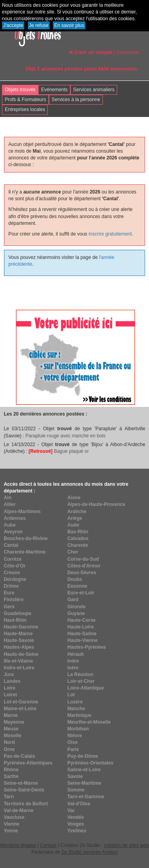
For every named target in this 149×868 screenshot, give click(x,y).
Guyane (76, 613)
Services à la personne (76, 100)
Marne (11, 715)
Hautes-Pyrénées (86, 647)
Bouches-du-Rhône (26, 538)
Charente (77, 545)
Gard (73, 600)
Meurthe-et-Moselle (89, 722)
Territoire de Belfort (26, 804)
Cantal (11, 545)
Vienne (11, 824)
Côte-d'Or (15, 566)
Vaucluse (14, 817)
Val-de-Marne (18, 811)
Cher (73, 552)
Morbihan (78, 729)
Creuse (12, 573)
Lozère (75, 702)
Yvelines (77, 831)
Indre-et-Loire (19, 668)
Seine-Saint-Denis (24, 790)
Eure (9, 593)
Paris (73, 749)
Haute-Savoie (19, 640)
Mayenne (14, 722)
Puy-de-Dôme (82, 756)
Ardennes (15, 518)
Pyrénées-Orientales (90, 763)
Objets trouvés (20, 90)
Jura (9, 674)
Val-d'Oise (79, 804)
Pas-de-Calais (19, 756)
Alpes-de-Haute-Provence (96, 504)
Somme (76, 790)
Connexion (128, 52)
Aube (10, 525)
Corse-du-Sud (83, 559)
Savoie (75, 776)
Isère (73, 668)
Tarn (9, 797)
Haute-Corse (81, 620)
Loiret (10, 695)
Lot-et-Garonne (21, 702)
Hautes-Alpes (19, 647)
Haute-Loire (80, 627)
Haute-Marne (18, 634)
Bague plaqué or (59, 451)
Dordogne (15, 579)
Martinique (79, 715)
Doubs (74, 579)
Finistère (14, 600)
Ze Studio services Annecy (89, 852)
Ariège (74, 518)
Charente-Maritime (24, 552)
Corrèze (13, 559)
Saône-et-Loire (84, 770)
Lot (71, 695)
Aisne (74, 498)
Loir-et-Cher (81, 681)
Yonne (11, 831)
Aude (73, 525)
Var (71, 811)
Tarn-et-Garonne (86, 797)
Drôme (11, 586)
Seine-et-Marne (21, 783)
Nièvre (74, 736)
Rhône (11, 770)
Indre (73, 661)
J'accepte (13, 25)
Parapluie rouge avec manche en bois (65, 436)
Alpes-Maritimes (22, 512)
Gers (9, 607)
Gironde (76, 607)
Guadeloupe (17, 613)
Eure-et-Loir (81, 593)
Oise (72, 742)
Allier (10, 504)
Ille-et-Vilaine (18, 661)
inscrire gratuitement (110, 234)
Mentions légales (18, 845)
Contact (48, 845)
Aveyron (13, 532)
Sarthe (11, 776)
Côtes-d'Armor (84, 566)
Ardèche (77, 512)
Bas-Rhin (78, 532)
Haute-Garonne (21, 627)
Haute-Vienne (82, 640)
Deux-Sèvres (82, 573)
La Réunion (80, 674)
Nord (9, 742)
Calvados (78, 538)
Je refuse (39, 25)
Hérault (75, 654)
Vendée (75, 817)
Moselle (12, 736)
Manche (76, 709)
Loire (9, 688)
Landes (12, 681)
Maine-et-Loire (20, 709)
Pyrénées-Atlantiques (28, 763)
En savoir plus (69, 25)
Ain (7, 498)
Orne (9, 749)
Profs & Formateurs (25, 100)
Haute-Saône (82, 634)
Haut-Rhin (15, 620)
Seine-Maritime (84, 783)
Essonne (77, 586)
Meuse (11, 729)
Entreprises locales (25, 109)
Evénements (54, 90)
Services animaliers (94, 90)
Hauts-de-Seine (21, 654)
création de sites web (127, 845)
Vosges (75, 824)
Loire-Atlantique (85, 688)
